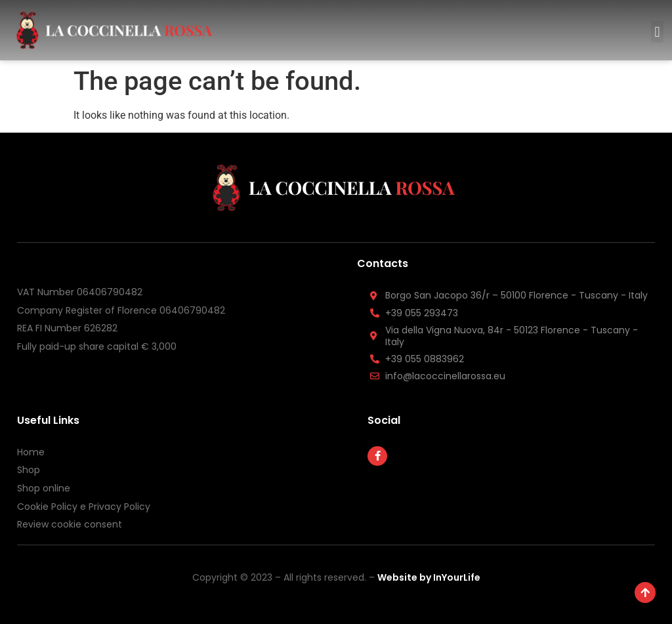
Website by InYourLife (429, 577)
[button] (657, 32)
